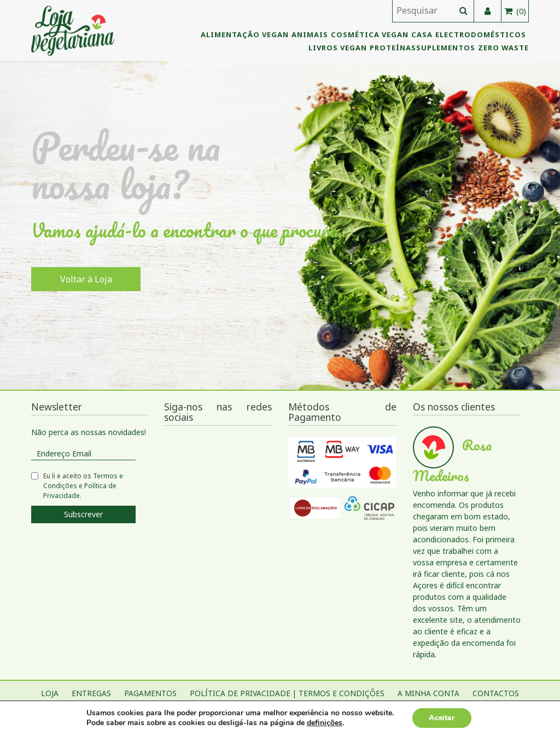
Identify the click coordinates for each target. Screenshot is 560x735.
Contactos (496, 693)
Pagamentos (150, 693)
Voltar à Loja (86, 279)
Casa (422, 34)
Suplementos (446, 48)
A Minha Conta (428, 693)
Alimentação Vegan (245, 34)
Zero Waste (503, 48)
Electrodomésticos (481, 34)
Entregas (91, 693)
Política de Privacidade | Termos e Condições (287, 693)
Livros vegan (338, 48)
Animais (310, 34)
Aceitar (442, 718)
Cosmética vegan (370, 34)
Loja (50, 693)
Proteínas (393, 48)
